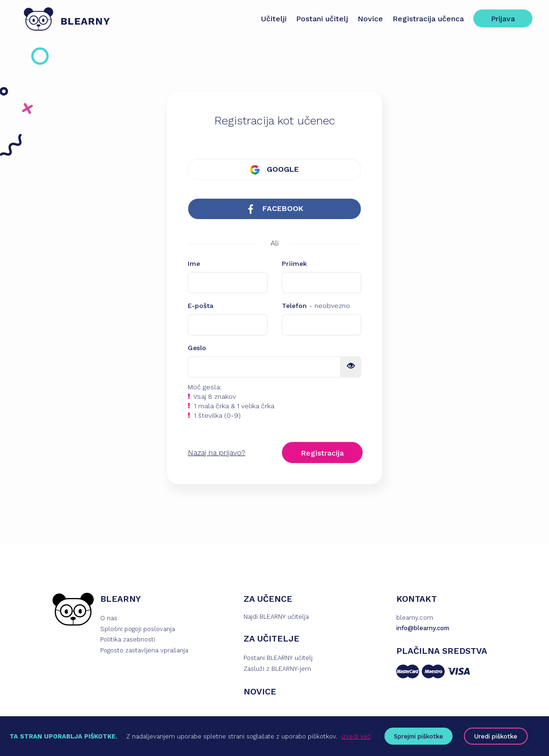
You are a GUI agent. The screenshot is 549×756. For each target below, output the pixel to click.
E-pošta (200, 307)
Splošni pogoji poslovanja (138, 630)
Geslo (197, 349)
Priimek (294, 264)
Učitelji (271, 19)
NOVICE (260, 692)
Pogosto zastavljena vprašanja (144, 652)
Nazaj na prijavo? (217, 453)
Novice (368, 19)
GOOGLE (274, 170)
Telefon (316, 307)
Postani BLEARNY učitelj (278, 659)
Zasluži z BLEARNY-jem (277, 670)
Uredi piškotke (496, 736)
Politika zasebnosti (128, 641)
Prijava (501, 19)
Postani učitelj (320, 19)
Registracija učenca (426, 19)
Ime (194, 264)
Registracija (322, 454)
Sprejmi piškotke (418, 736)
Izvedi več (356, 736)
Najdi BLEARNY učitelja (276, 618)
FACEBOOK (274, 210)
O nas (109, 619)
